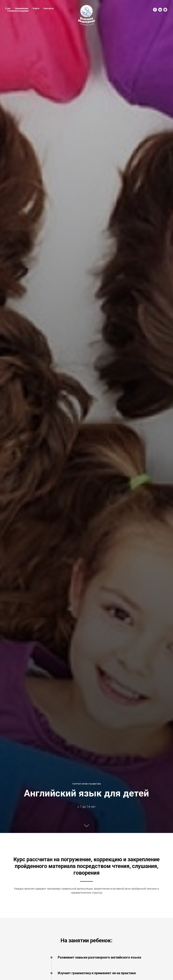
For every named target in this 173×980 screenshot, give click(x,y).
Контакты (49, 8)
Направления (22, 8)
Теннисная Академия (18, 11)
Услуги (36, 8)
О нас (8, 8)
